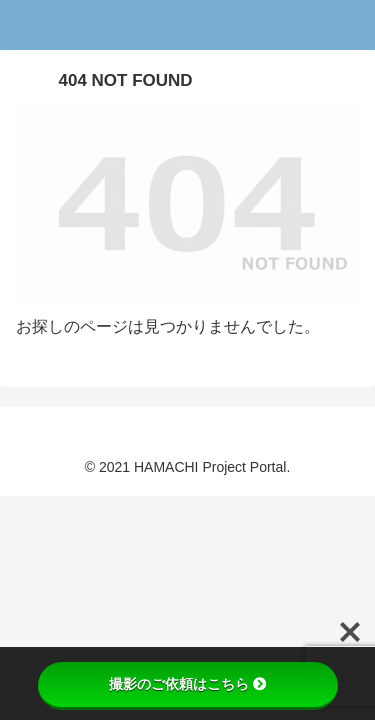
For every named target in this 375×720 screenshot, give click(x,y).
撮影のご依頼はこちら (188, 684)
